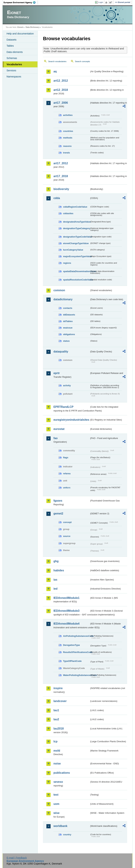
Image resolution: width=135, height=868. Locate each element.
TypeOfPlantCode (72, 661)
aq (55, 71)
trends (66, 153)
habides (59, 570)
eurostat (59, 429)
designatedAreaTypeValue (76, 222)
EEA (21, 2)
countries (68, 131)
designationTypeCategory (76, 228)
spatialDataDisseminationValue (76, 271)
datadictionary (63, 299)
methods (68, 138)
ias (55, 580)
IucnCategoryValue (73, 250)
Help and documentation (20, 34)
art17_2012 (61, 163)
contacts (68, 308)
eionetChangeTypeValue (76, 243)
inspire (58, 688)
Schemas (12, 58)
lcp (55, 741)
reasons (67, 146)
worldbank (60, 826)
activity (67, 385)
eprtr (57, 373)
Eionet (20, 27)
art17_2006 (61, 103)
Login (101, 2)
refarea (67, 473)
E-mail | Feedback (17, 858)
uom (56, 804)
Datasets (11, 40)
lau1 (56, 710)
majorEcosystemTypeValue (76, 256)
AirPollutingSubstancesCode (76, 636)
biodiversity (61, 189)
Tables (10, 46)
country (67, 835)
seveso (58, 782)
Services (11, 70)
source (67, 536)
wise (56, 813)
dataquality (61, 352)
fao (55, 438)
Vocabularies (14, 64)
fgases (58, 501)
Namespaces (14, 77)
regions (67, 263)
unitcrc (67, 488)
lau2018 (59, 729)
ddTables (68, 321)
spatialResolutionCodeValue (76, 280)
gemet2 (58, 514)
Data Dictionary (33, 27)
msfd (57, 751)
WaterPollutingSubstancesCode (76, 675)
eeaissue (68, 328)
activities (68, 115)
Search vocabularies (57, 61)
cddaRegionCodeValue (75, 207)
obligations (69, 334)
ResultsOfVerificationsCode (76, 652)
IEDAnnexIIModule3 (66, 611)
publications (62, 773)
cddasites (68, 213)
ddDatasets (69, 315)
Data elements (15, 52)
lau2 (56, 719)
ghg (56, 561)
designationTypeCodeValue (76, 237)
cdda (57, 198)
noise (57, 764)
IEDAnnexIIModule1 (66, 598)
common (59, 290)
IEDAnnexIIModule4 (66, 624)
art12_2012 (61, 81)
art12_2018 (61, 90)
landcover (60, 701)
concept (67, 522)
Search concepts (82, 61)
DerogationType (71, 645)
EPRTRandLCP (63, 407)
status (66, 341)
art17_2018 (61, 176)
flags (66, 457)
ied (55, 589)
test (56, 795)
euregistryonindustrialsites (71, 420)
